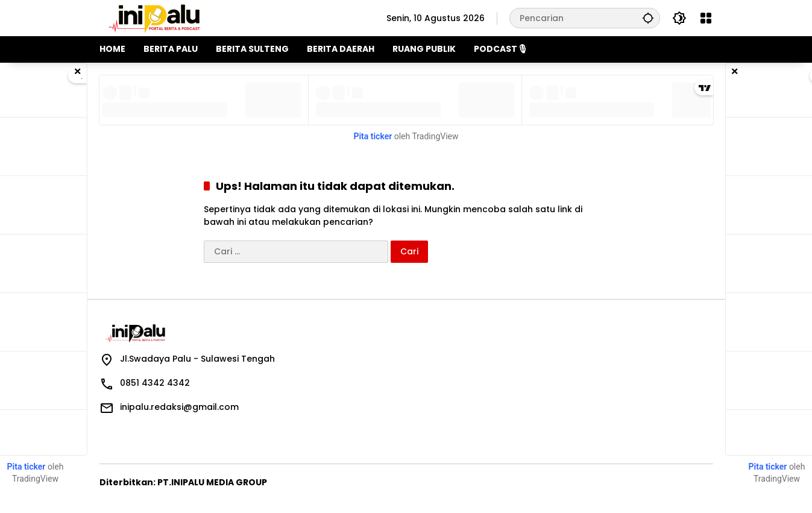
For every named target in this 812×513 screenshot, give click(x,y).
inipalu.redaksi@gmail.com (179, 407)
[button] (648, 18)
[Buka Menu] (706, 18)
